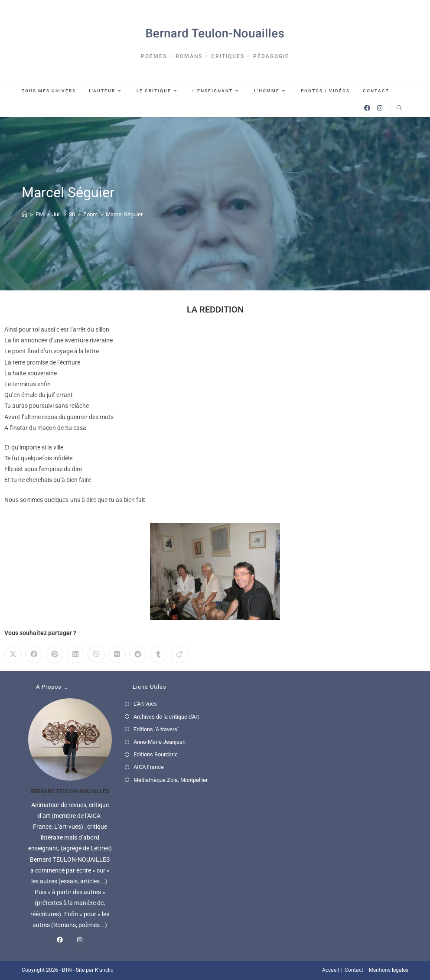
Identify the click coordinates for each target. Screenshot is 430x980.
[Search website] (399, 109)
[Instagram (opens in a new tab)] (380, 108)
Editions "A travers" (156, 729)
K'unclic (104, 970)
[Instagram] (80, 939)
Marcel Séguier (124, 214)
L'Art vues (145, 704)
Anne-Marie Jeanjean (160, 742)
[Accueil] (24, 214)
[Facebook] (60, 939)
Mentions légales (389, 970)
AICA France (149, 767)
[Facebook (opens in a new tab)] (367, 108)
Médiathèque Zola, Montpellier (171, 780)
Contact (354, 970)
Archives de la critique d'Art (166, 717)
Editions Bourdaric (156, 754)
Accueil (331, 970)
